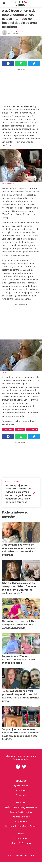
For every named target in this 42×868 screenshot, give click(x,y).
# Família (20, 430)
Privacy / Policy (21, 838)
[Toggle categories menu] (4, 3)
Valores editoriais (21, 817)
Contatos (21, 790)
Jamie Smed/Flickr (8, 184)
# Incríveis (8, 430)
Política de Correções (21, 812)
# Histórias (32, 430)
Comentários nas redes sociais (21, 826)
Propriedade (21, 821)
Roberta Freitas (17, 31)
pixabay (5, 372)
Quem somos (21, 786)
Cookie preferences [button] (21, 843)
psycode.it (21, 795)
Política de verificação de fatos (21, 807)
